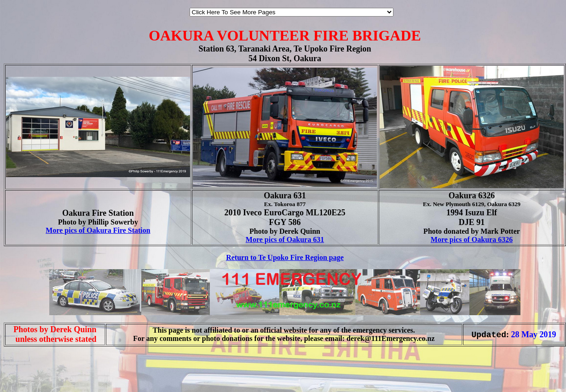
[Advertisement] (31, 368)
